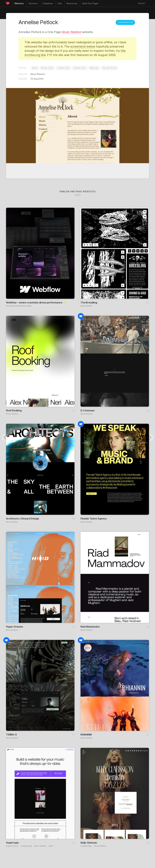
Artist (35, 68)
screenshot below (83, 46)
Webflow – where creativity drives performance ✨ (36, 303)
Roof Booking (14, 410)
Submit (77, 195)
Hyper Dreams (15, 627)
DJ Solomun (88, 410)
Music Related (71, 32)
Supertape (12, 843)
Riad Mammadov (90, 627)
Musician (94, 68)
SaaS (51, 846)
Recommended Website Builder (19, 306)
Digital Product (12, 846)
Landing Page (26, 846)
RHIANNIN (86, 735)
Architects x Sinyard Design (23, 519)
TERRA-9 (11, 735)
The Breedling (89, 303)
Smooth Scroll (109, 68)
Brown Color (47, 68)
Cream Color (64, 68)
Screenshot (125, 22)
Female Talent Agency (94, 519)
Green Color (80, 68)
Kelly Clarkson (89, 843)
